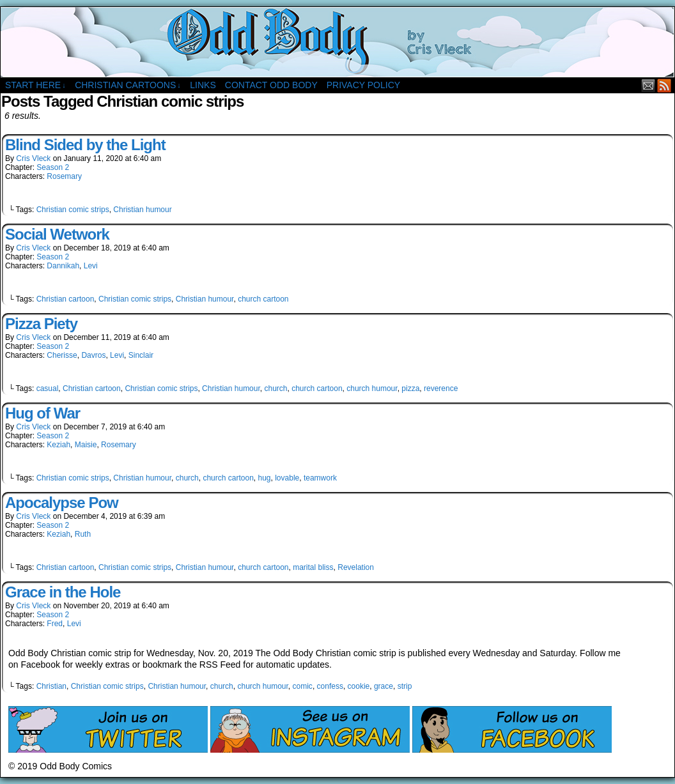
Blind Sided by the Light (85, 145)
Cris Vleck (33, 158)
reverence (441, 388)
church (275, 388)
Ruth (83, 534)
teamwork (320, 478)
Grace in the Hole (63, 592)
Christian (51, 686)
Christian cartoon (66, 299)
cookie (359, 686)
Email (648, 85)
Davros (93, 355)
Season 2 (53, 167)
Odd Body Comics (337, 42)
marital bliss (313, 567)
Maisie (86, 445)
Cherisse (62, 355)
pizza (410, 388)
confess (330, 686)
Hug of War (43, 413)
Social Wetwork (57, 234)
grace (384, 686)
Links (203, 85)
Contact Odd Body (271, 85)
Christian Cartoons (128, 85)
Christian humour (142, 210)
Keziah (58, 445)
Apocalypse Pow (62, 503)
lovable (287, 478)
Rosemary (64, 176)
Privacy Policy (363, 85)
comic (303, 686)
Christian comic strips (73, 210)
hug (265, 478)
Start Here (35, 85)
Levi (91, 266)
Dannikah (63, 266)
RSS (664, 85)
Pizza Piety (41, 324)
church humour (372, 388)
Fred (55, 624)
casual (48, 388)
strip (405, 686)
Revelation (356, 567)
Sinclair (141, 355)
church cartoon (263, 299)
